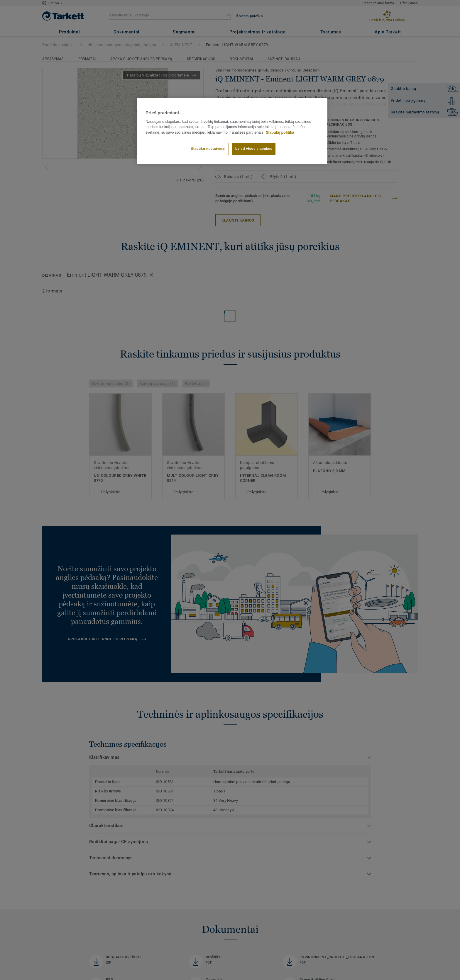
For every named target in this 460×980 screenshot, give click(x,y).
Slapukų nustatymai (208, 149)
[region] (232, 131)
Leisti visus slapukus (254, 149)
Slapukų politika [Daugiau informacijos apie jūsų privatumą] (280, 132)
